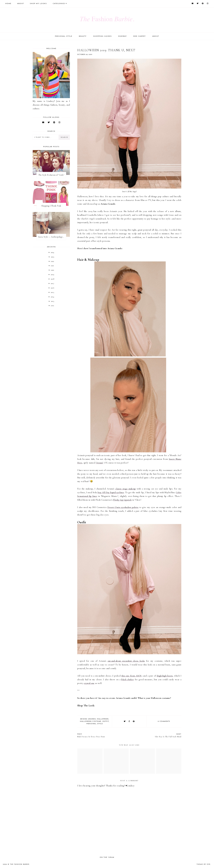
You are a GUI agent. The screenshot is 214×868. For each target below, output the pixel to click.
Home (8, 4)
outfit (106, 721)
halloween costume (91, 721)
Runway (123, 36)
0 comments (164, 721)
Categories (59, 4)
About (21, 4)
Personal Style (64, 36)
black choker (128, 679)
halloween (103, 719)
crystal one (89, 683)
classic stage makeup (126, 489)
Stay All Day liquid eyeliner (111, 492)
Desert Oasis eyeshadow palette (123, 507)
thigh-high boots (165, 676)
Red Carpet (140, 36)
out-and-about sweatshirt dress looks (126, 661)
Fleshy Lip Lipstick (122, 500)
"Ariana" (99, 463)
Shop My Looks (38, 4)
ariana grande (88, 719)
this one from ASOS (131, 676)
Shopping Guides (102, 36)
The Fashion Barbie (20, 864)
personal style (95, 724)
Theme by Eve (204, 864)
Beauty (83, 36)
